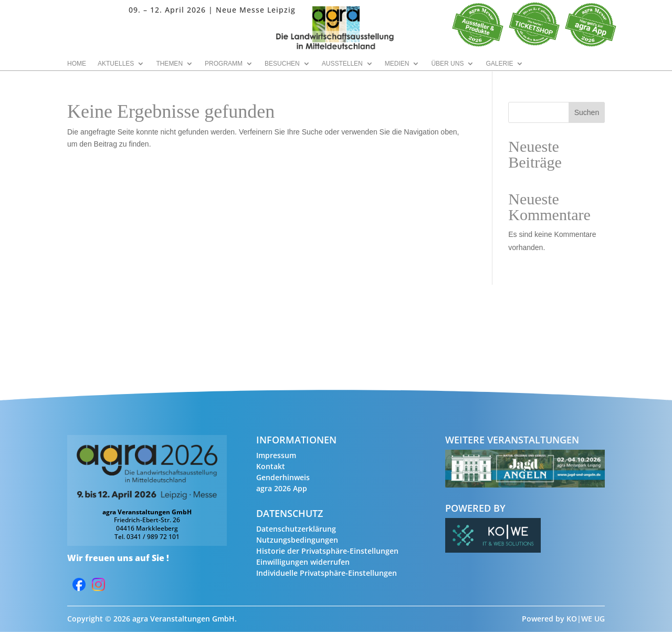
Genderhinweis (283, 477)
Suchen (587, 112)
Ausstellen (342, 64)
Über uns (447, 64)
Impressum (276, 455)
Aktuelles (116, 64)
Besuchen (282, 64)
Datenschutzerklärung (296, 529)
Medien (397, 64)
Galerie (499, 64)
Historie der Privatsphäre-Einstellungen (327, 551)
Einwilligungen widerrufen (303, 562)
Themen (169, 64)
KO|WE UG (586, 619)
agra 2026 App (282, 488)
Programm (224, 64)
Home (77, 64)
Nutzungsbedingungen (297, 540)
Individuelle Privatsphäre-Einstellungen (327, 573)
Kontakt (271, 466)
